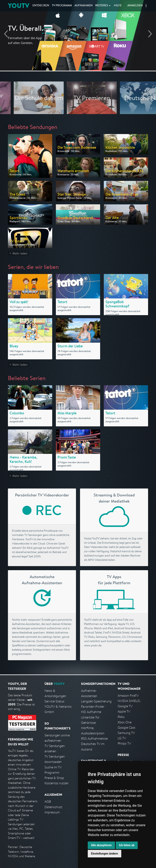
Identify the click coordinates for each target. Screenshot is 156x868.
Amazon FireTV (128, 696)
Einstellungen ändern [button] (105, 854)
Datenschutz (53, 807)
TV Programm (62, 6)
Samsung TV (126, 733)
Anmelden (135, 6)
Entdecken (41, 6)
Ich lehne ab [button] (127, 845)
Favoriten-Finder (93, 707)
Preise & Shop (54, 778)
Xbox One (125, 722)
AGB (48, 801)
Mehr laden (20, 253)
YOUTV (19, 6)
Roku (121, 717)
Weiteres (102, 6)
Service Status (54, 701)
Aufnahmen (84, 6)
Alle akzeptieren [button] (101, 845)
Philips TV (124, 743)
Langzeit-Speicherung (96, 701)
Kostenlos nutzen (57, 783)
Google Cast (126, 728)
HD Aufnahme (91, 712)
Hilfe (118, 6)
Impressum (52, 812)
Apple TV (124, 711)
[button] (146, 6)
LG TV (122, 738)
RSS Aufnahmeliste (94, 739)
